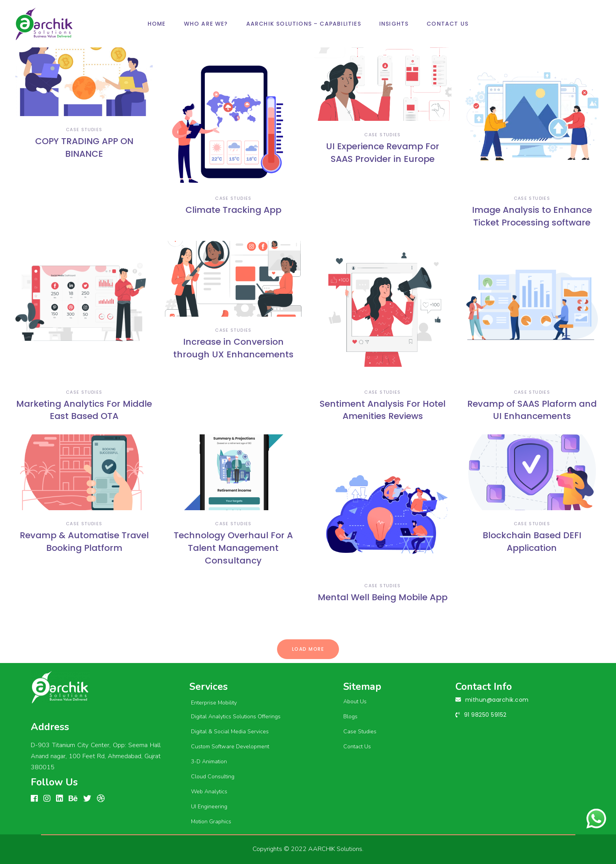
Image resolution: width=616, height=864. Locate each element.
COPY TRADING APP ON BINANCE (84, 147)
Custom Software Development (230, 747)
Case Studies (360, 732)
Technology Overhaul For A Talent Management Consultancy (233, 548)
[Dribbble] (101, 799)
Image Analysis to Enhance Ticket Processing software (532, 216)
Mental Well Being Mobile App (383, 597)
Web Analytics (209, 792)
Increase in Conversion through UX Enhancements (233, 348)
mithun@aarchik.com (497, 700)
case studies (84, 130)
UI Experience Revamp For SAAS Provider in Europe (383, 153)
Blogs (350, 717)
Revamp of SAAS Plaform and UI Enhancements (532, 410)
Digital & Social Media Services (230, 732)
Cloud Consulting (213, 777)
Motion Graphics (211, 822)
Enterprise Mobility (214, 703)
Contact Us (357, 747)
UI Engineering (209, 807)
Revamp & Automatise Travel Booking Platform (84, 542)
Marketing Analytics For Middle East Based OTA (84, 410)
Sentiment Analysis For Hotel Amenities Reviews (383, 410)
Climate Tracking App (233, 210)
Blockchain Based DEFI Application (532, 542)
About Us (355, 702)
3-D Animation (209, 762)
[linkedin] (60, 799)
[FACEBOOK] (34, 799)
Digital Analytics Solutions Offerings (236, 717)
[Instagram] (47, 799)
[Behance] (73, 799)
